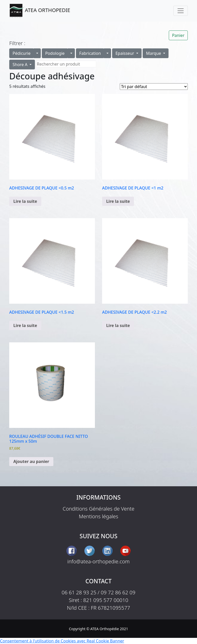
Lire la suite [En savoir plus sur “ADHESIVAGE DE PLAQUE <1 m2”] (118, 201)
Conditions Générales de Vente (98, 509)
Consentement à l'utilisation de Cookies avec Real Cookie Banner (62, 641)
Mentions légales (98, 516)
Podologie (55, 53)
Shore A (21, 65)
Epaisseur (125, 53)
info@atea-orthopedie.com (99, 561)
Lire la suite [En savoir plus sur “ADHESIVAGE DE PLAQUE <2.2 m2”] (118, 325)
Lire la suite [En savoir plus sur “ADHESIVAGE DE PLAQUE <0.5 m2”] (25, 201)
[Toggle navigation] (181, 11)
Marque (154, 53)
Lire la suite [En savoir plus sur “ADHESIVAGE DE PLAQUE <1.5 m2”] (25, 325)
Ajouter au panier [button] (31, 461)
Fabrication (90, 53)
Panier (178, 35)
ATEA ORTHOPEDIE (40, 11)
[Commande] (154, 87)
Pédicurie (22, 53)
